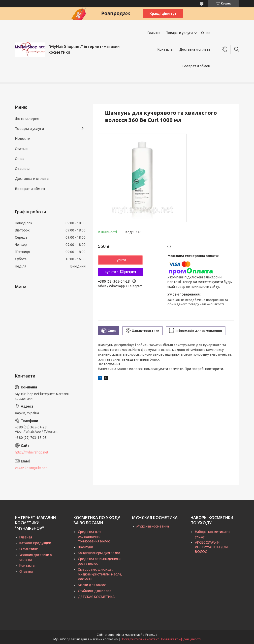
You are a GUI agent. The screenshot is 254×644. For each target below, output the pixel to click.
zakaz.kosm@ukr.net (31, 468)
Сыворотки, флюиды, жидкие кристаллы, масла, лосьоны (100, 574)
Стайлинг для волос (95, 591)
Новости (23, 138)
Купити (120, 260)
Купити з (120, 272)
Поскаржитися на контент (140, 639)
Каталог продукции (35, 543)
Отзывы (22, 169)
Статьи (21, 149)
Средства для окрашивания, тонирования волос (94, 536)
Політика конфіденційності (181, 639)
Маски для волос (92, 585)
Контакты (165, 49)
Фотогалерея (27, 119)
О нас (206, 33)
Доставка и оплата (195, 49)
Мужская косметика (153, 526)
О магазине (29, 549)
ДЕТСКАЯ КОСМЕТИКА (96, 597)
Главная (154, 33)
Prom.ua (151, 635)
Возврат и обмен (196, 66)
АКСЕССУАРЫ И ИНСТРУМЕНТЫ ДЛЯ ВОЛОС (211, 547)
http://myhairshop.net (32, 452)
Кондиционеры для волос (99, 553)
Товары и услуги (179, 33)
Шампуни (85, 547)
